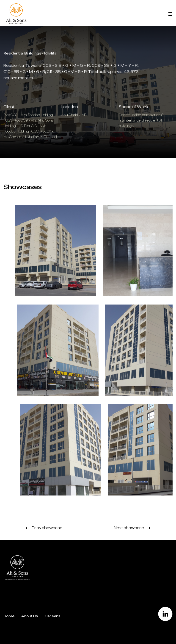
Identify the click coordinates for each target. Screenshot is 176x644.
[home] (15, 14)
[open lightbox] (44, 251)
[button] (170, 14)
